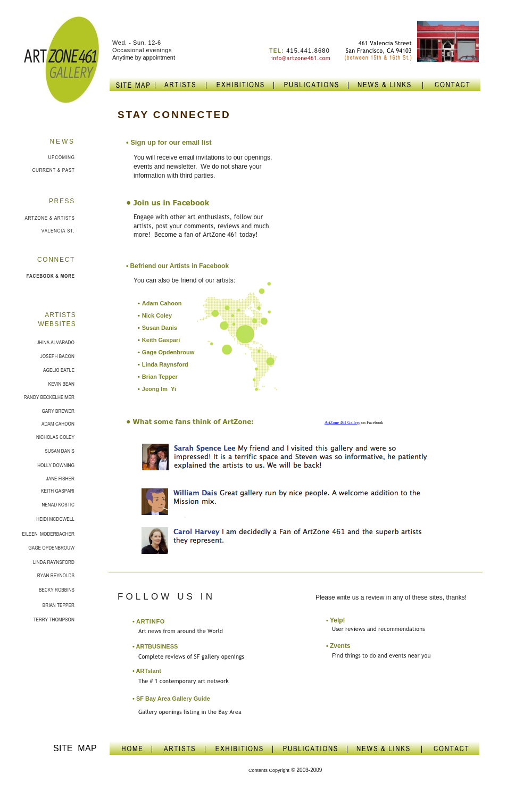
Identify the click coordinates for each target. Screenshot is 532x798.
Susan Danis (160, 328)
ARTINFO (149, 621)
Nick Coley (157, 315)
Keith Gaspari (161, 340)
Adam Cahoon (162, 303)
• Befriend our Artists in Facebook (177, 266)
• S (169, 142)
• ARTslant (147, 671)
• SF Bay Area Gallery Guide (171, 699)
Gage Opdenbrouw (168, 352)
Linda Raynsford (165, 364)
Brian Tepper (160, 377)
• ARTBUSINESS (155, 646)
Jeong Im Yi (159, 389)
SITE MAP (75, 748)
